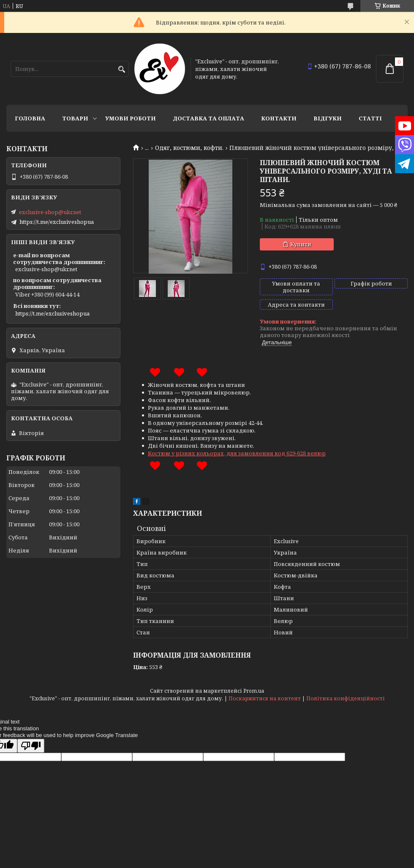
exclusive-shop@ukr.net (50, 212)
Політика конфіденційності (346, 698)
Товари (75, 118)
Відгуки (328, 118)
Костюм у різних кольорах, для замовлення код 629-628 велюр (237, 453)
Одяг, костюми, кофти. (189, 148)
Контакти (279, 118)
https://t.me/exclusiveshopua (57, 222)
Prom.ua (254, 691)
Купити (301, 244)
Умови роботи (131, 118)
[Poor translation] (31, 746)
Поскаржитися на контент (265, 698)
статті (370, 118)
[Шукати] (121, 69)
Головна (30, 118)
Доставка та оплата (208, 118)
